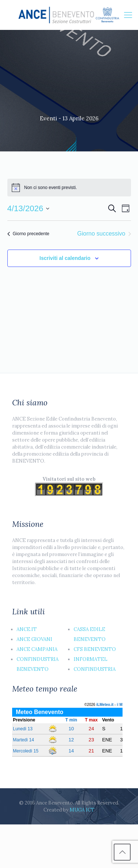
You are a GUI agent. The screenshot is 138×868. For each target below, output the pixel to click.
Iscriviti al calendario (65, 258)
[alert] (69, 188)
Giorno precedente (28, 234)
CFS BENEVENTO (95, 649)
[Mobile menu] (128, 15)
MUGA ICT (82, 810)
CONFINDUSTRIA (95, 669)
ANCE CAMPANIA (37, 649)
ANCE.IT (27, 629)
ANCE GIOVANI (34, 639)
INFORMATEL (91, 659)
